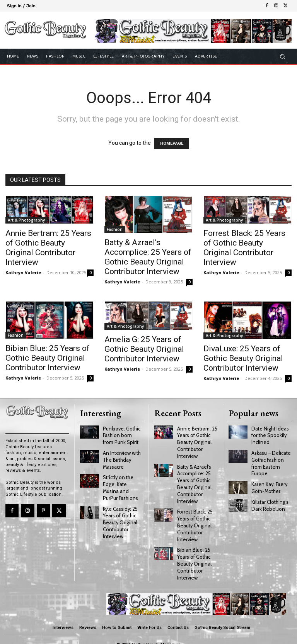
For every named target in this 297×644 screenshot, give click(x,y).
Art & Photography (26, 220)
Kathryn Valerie (23, 272)
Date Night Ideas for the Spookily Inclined (269, 434)
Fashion (115, 229)
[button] (282, 56)
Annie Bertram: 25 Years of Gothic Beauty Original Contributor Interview (48, 248)
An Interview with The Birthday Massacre (121, 457)
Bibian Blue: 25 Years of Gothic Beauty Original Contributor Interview (48, 358)
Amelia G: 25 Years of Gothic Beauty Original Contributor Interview (144, 349)
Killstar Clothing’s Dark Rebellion (269, 501)
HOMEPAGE (172, 143)
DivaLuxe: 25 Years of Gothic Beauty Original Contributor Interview (243, 358)
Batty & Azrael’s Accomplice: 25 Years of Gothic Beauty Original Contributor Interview (148, 257)
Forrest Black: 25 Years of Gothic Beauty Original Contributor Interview (244, 248)
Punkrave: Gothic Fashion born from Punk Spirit (122, 434)
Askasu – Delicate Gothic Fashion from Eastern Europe (270, 460)
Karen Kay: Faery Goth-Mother (269, 484)
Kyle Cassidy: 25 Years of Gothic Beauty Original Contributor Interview (119, 517)
